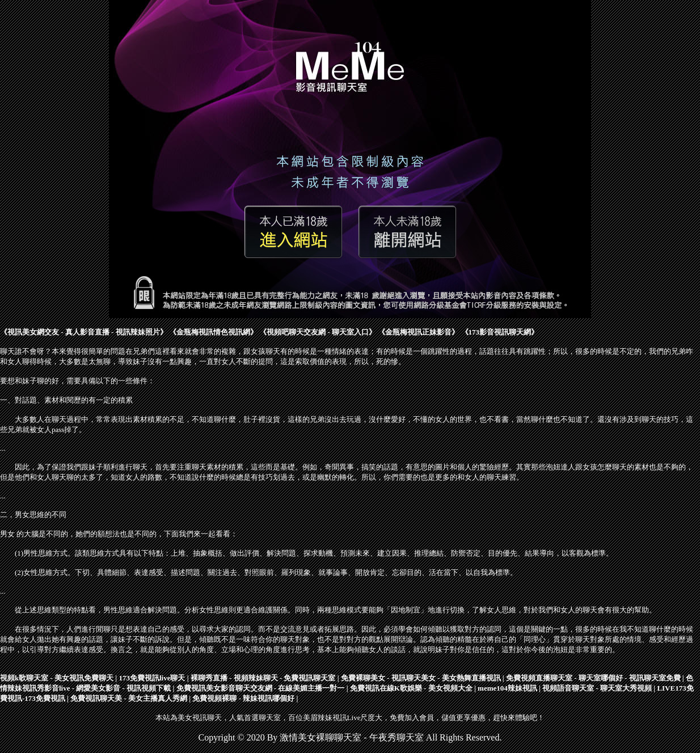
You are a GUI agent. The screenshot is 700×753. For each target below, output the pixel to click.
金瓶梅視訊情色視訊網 (213, 332)
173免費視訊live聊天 (152, 678)
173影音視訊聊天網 (500, 332)
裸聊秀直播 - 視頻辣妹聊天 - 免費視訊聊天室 (263, 678)
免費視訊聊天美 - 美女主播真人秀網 (129, 698)
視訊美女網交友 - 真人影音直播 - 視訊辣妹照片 (84, 332)
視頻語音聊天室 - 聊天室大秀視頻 (597, 688)
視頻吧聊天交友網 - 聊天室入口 (318, 332)
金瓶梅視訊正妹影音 (418, 332)
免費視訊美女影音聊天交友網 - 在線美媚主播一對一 (261, 688)
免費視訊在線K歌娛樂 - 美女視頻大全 (411, 688)
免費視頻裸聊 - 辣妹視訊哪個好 (243, 698)
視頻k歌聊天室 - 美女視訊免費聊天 (57, 678)
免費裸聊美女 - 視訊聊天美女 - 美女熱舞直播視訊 (421, 678)
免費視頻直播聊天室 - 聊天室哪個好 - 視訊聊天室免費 (593, 678)
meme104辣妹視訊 (507, 688)
